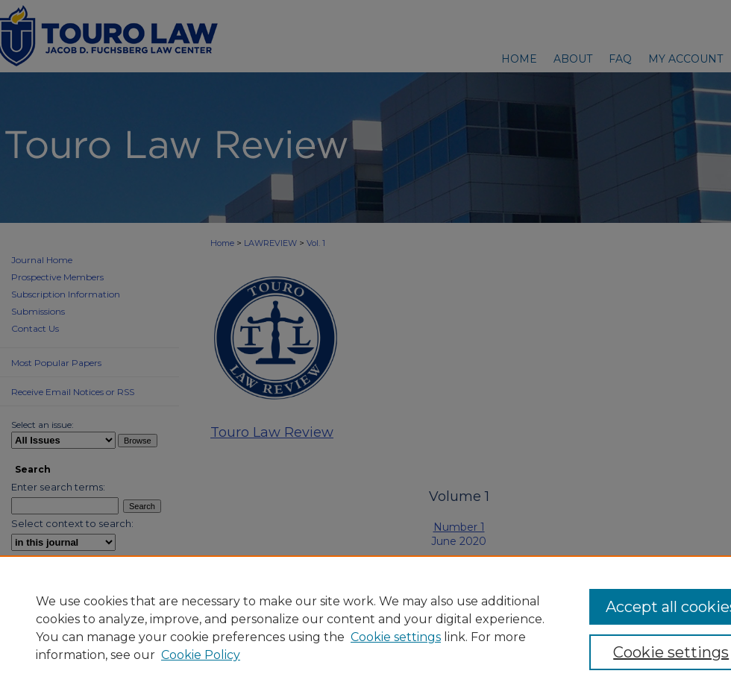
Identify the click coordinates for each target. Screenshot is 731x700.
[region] (365, 628)
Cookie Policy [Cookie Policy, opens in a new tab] (201, 655)
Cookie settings (396, 637)
